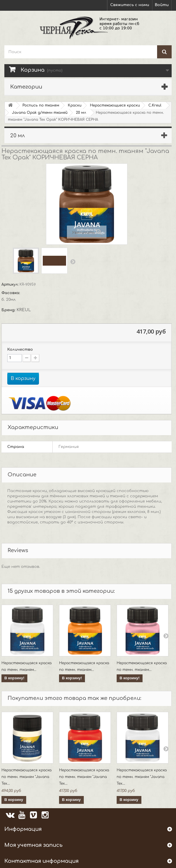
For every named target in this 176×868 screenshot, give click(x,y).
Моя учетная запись (33, 845)
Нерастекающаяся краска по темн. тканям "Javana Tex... (26, 777)
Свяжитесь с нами (130, 5)
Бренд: (9, 310)
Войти (162, 5)
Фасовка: (11, 293)
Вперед (73, 262)
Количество (20, 350)
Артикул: (10, 284)
